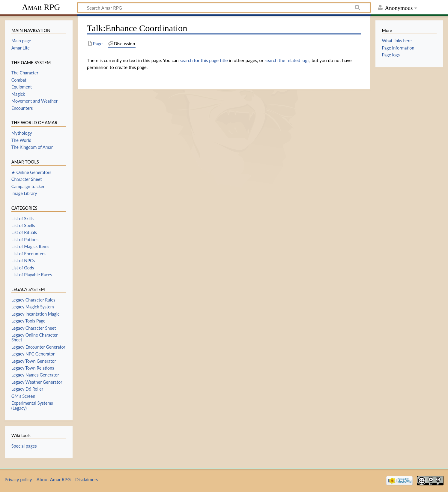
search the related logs (287, 60)
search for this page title (204, 60)
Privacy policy (18, 479)
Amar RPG (41, 7)
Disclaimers (87, 479)
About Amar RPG (54, 479)
